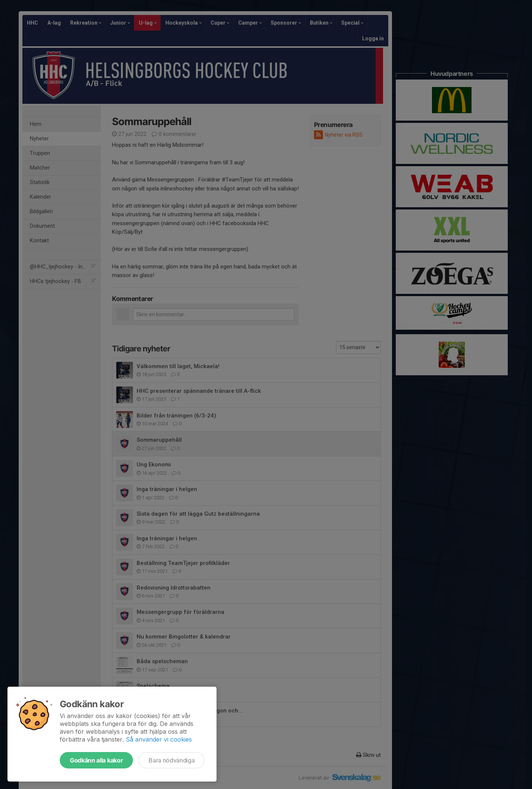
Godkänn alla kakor (96, 760)
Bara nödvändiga (172, 760)
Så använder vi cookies (159, 739)
